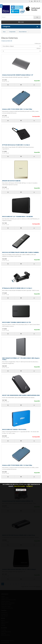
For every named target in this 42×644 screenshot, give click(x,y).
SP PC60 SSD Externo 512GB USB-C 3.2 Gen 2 (16, 145)
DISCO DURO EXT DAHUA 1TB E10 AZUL (14, 429)
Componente (12, 32)
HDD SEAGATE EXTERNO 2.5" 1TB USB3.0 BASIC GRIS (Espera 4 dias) (21, 359)
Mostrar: (39, 48)
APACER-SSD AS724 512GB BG (11, 181)
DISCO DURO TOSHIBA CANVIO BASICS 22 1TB (16, 322)
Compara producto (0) (7, 41)
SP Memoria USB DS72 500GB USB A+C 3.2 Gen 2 (17, 288)
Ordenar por (38, 43)
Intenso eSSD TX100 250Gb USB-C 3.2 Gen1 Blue (17, 109)
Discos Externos (23, 32)
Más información (20, 486)
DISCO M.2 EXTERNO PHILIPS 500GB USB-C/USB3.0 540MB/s (21, 252)
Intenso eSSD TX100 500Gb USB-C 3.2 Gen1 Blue (17, 465)
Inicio (4, 32)
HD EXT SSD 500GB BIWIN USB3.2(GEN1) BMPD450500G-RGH (21, 395)
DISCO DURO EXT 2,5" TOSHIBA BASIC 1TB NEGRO (18, 216)
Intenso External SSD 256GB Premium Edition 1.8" (18, 75)
